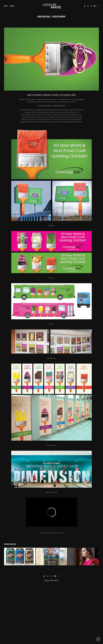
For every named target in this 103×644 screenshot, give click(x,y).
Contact (12, 6)
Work (6, 6)
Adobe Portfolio (55, 581)
